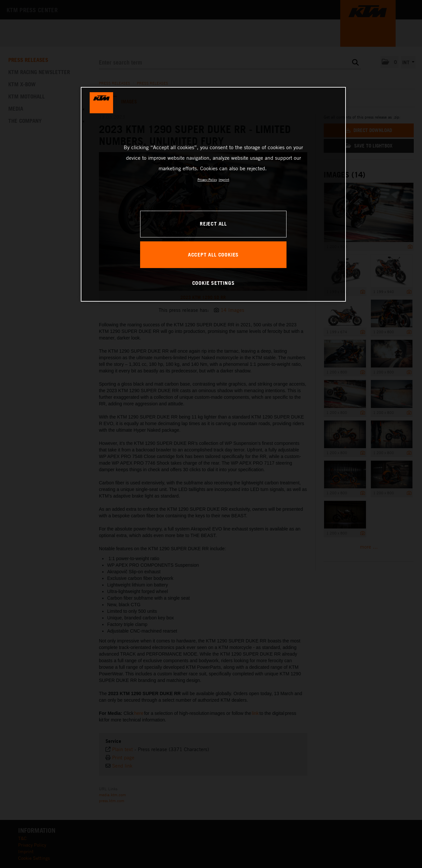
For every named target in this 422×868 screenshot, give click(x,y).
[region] (213, 194)
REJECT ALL (213, 224)
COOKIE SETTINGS (213, 283)
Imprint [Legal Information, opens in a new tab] (224, 179)
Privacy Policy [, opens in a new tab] (207, 179)
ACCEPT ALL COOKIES (213, 255)
